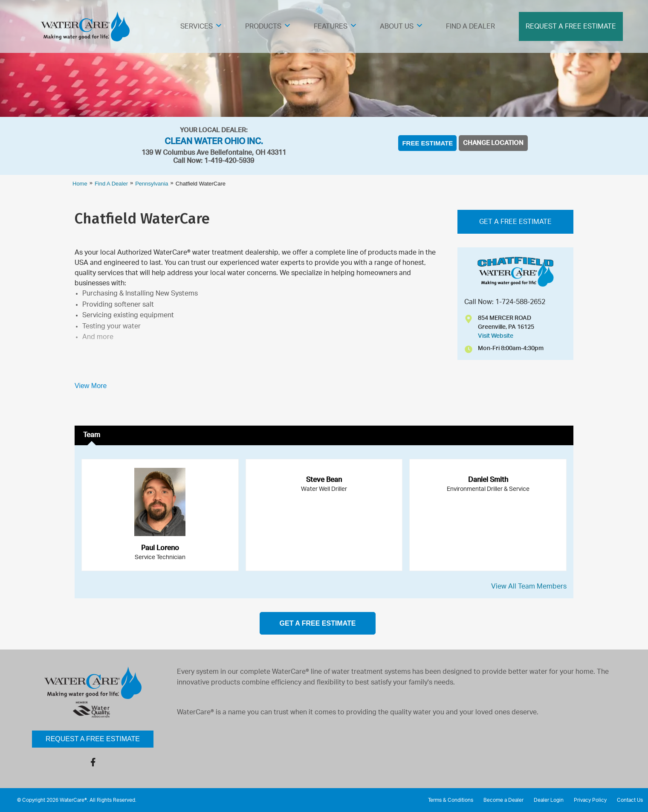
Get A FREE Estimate (515, 222)
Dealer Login (549, 800)
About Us (397, 26)
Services (197, 26)
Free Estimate (427, 143)
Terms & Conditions (451, 800)
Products (263, 26)
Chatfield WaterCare (142, 218)
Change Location (493, 143)
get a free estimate (318, 623)
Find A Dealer (470, 26)
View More (91, 386)
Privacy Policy (590, 800)
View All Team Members (529, 586)
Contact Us (630, 800)
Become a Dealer (503, 800)
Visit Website (496, 336)
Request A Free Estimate (571, 26)
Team (92, 435)
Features (331, 26)
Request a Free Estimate (93, 739)
